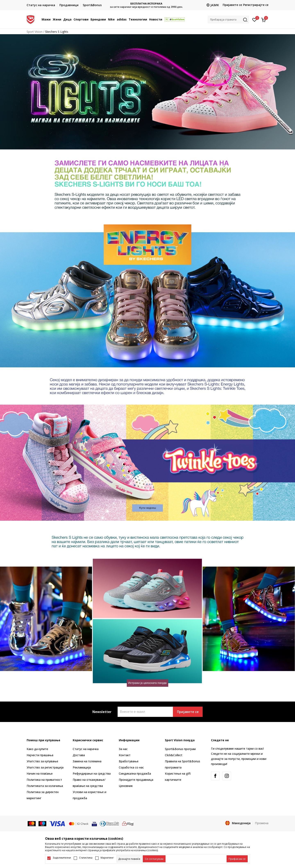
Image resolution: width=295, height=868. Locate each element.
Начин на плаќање (40, 774)
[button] (228, 20)
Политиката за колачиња (45, 786)
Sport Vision (35, 32)
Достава (79, 755)
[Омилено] (255, 19)
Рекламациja (82, 767)
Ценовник (126, 786)
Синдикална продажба (135, 774)
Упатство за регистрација (45, 767)
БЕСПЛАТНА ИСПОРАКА (147, 4)
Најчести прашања (40, 755)
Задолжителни (62, 858)
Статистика (86, 858)
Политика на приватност (44, 780)
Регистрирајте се (256, 5)
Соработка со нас (131, 767)
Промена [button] (262, 823)
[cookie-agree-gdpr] (154, 859)
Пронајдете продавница (136, 780)
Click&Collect (174, 755)
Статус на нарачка (86, 749)
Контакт (125, 755)
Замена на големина (87, 761)
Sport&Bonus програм (180, 749)
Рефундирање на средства (92, 774)
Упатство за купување (42, 761)
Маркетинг (107, 858)
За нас (123, 749)
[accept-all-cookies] (237, 859)
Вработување (129, 761)
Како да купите (37, 749)
